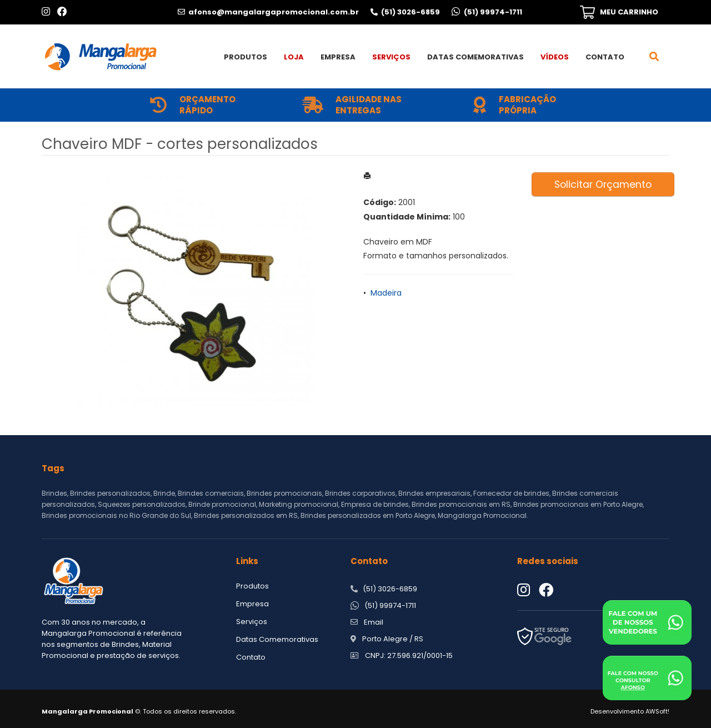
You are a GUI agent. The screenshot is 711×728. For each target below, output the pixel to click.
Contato (605, 57)
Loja (294, 57)
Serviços (391, 57)
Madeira (386, 293)
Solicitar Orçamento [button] (603, 185)
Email (374, 622)
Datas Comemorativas (475, 57)
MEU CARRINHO (629, 12)
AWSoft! (657, 711)
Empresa (338, 57)
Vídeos (555, 57)
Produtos (246, 57)
